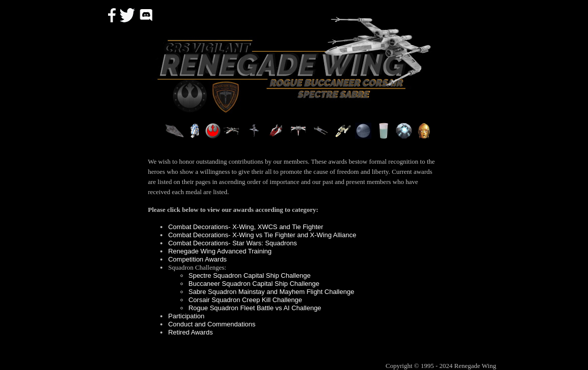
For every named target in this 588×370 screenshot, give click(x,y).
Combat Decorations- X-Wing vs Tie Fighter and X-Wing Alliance (262, 235)
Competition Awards (197, 259)
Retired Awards (190, 332)
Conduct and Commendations (212, 324)
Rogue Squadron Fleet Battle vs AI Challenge (255, 308)
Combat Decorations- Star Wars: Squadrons (232, 243)
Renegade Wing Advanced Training (220, 251)
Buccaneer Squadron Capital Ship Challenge (254, 284)
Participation (186, 316)
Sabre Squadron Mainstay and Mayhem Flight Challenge (271, 292)
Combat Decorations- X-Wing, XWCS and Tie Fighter (246, 227)
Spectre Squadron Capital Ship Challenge (249, 275)
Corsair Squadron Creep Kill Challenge (245, 300)
